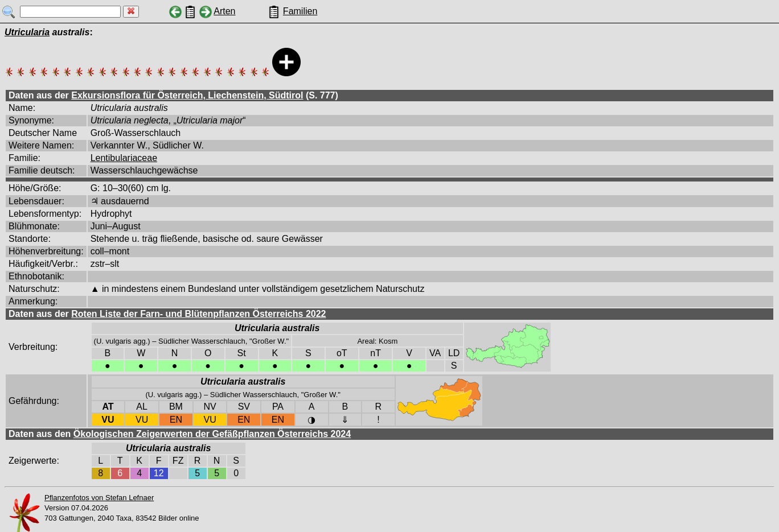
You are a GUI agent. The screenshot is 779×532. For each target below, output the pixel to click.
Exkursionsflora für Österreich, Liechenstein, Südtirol (187, 95)
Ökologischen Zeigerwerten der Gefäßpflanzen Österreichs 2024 (212, 434)
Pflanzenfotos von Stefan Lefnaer (99, 498)
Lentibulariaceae (124, 158)
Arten (224, 11)
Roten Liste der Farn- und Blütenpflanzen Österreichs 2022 (198, 314)
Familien (300, 11)
